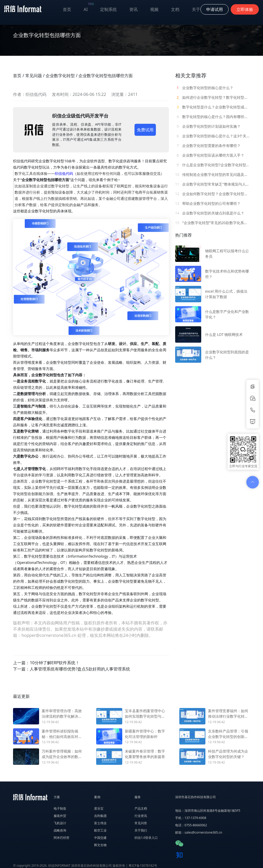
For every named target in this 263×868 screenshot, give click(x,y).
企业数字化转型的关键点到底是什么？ (210, 213)
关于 (196, 9)
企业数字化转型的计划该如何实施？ (208, 126)
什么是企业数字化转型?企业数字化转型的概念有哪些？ (213, 165)
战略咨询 (60, 830)
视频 (154, 9)
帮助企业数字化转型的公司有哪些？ (208, 203)
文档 (175, 9)
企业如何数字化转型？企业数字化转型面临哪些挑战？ (213, 194)
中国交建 (100, 838)
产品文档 (141, 808)
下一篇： (71, 669)
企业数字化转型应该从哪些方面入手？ (210, 155)
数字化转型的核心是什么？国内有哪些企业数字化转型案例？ (213, 117)
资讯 (133, 9)
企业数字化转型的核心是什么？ (204, 88)
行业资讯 (141, 816)
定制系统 (108, 9)
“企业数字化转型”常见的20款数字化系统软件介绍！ (213, 223)
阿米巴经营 (62, 838)
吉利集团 (100, 816)
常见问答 (141, 823)
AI (89, 8)
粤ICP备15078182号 (143, 866)
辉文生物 (100, 845)
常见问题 (34, 76)
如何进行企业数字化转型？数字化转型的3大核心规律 (213, 97)
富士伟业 (100, 823)
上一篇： (46, 663)
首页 (67, 9)
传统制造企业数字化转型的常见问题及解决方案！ (213, 174)
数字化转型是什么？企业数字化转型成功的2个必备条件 (213, 107)
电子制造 (60, 808)
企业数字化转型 (60, 76)
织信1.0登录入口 (146, 838)
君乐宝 (99, 808)
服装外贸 (60, 816)
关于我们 (141, 830)
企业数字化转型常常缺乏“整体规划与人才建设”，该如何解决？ (213, 184)
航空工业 (100, 830)
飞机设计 (60, 823)
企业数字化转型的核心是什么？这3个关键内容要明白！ (213, 136)
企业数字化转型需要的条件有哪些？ (208, 146)
